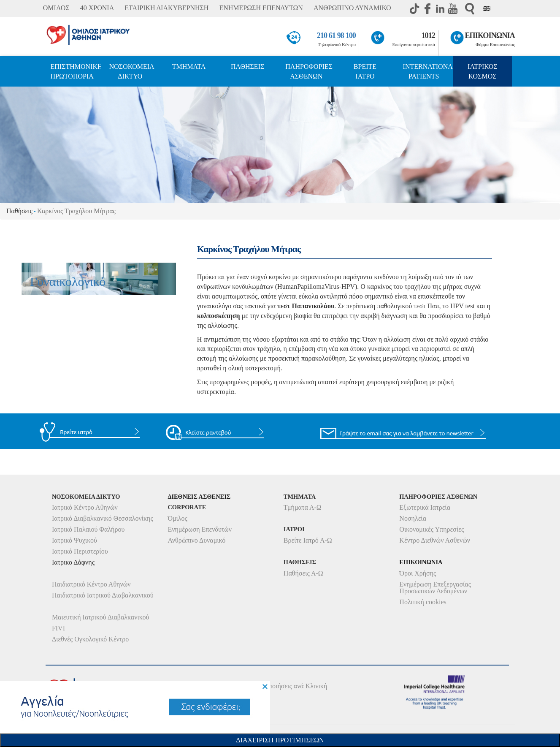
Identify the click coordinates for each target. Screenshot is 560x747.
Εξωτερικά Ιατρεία (425, 507)
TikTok (415, 8)
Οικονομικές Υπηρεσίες (431, 529)
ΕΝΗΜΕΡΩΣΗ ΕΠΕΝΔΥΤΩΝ (261, 8)
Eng (487, 8)
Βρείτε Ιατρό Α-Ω (308, 540)
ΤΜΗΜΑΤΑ (189, 67)
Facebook (427, 8)
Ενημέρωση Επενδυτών (200, 529)
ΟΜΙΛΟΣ (56, 8)
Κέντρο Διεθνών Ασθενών (435, 540)
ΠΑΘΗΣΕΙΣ (248, 67)
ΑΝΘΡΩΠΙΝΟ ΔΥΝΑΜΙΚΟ (352, 8)
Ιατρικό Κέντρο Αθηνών (85, 507)
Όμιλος (177, 518)
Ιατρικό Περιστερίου (80, 551)
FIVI (58, 628)
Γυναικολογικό (68, 281)
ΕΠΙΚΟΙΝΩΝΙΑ (490, 35)
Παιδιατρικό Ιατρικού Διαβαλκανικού (103, 595)
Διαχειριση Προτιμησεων (280, 740)
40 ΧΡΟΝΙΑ (97, 8)
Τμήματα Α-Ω (303, 507)
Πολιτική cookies (423, 602)
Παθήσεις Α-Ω (303, 573)
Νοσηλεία (413, 518)
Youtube (453, 8)
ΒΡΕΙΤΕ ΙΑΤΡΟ (365, 71)
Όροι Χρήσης (418, 573)
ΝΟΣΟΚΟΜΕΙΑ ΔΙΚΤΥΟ (132, 71)
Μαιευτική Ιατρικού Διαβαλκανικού (101, 617)
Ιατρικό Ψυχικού (74, 540)
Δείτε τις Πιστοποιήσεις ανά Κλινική (277, 686)
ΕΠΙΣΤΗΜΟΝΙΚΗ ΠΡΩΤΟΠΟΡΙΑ (76, 71)
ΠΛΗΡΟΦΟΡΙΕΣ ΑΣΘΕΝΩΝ (309, 71)
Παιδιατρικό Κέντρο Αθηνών (91, 584)
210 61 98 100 (336, 35)
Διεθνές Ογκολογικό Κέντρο (90, 639)
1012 (428, 35)
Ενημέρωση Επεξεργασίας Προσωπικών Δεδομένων (435, 588)
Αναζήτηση (470, 9)
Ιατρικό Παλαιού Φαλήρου (88, 529)
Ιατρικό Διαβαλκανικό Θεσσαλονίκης (103, 518)
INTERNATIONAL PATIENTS (428, 71)
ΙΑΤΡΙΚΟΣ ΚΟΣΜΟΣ (482, 71)
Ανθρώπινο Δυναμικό (196, 540)
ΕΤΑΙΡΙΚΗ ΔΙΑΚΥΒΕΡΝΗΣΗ (166, 8)
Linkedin (440, 8)
